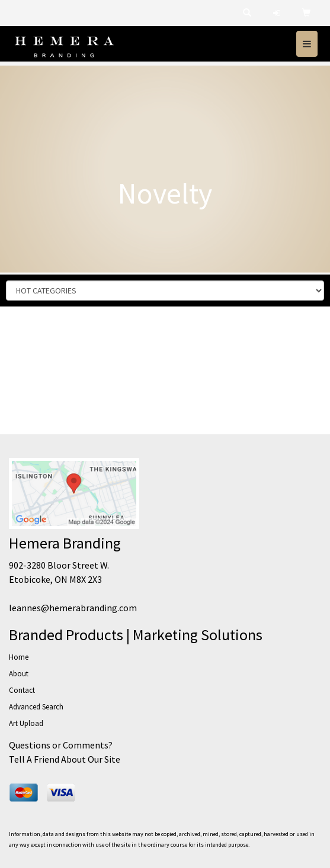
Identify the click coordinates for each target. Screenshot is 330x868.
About (19, 674)
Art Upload (26, 723)
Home (19, 657)
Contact (22, 690)
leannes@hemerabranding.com (73, 608)
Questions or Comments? (61, 745)
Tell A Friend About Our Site (65, 759)
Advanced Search (36, 707)
